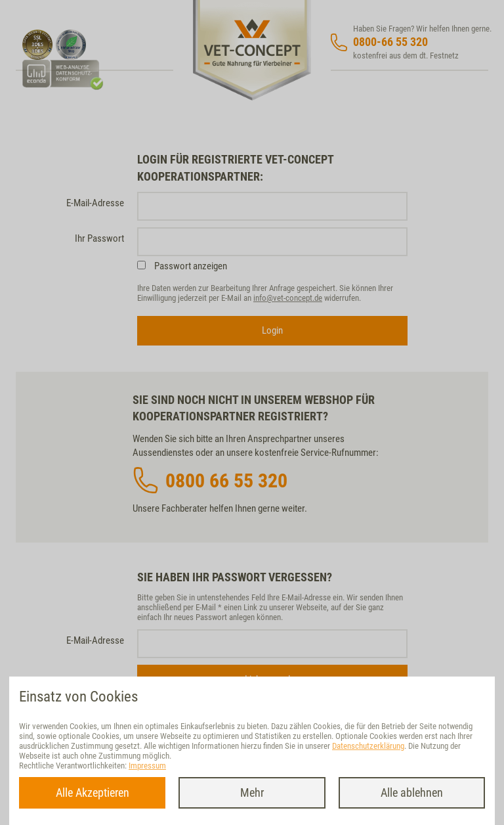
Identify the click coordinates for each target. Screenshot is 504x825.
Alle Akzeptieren (93, 792)
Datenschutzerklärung (368, 746)
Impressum (147, 766)
